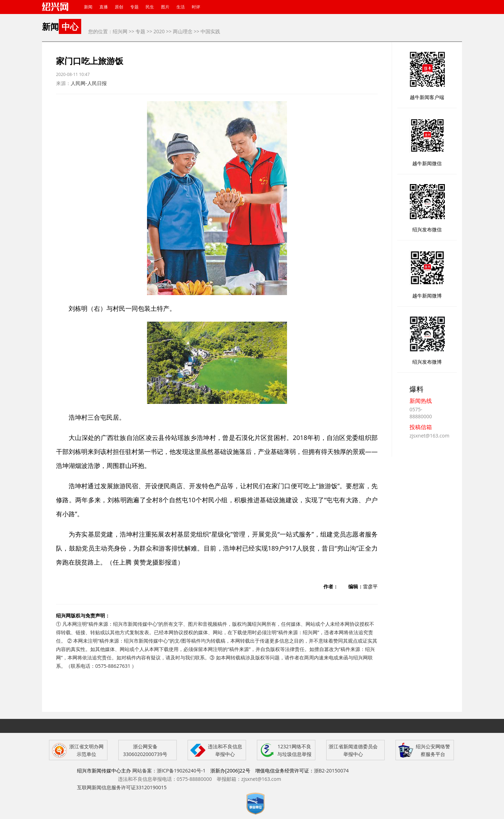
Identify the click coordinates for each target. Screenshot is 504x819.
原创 (119, 7)
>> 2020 (156, 31)
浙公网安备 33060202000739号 (145, 750)
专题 (134, 7)
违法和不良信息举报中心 (225, 750)
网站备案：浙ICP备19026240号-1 (169, 771)
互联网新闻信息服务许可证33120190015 (122, 787)
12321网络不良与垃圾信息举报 (294, 750)
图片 (165, 7)
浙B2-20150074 (331, 771)
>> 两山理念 (179, 31)
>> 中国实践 (207, 31)
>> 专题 (137, 31)
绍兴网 (120, 31)
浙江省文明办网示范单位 (86, 750)
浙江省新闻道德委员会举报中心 (353, 750)
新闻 (88, 7)
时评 (196, 7)
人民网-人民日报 (89, 83)
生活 (181, 7)
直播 (104, 7)
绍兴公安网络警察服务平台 (433, 750)
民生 (150, 7)
